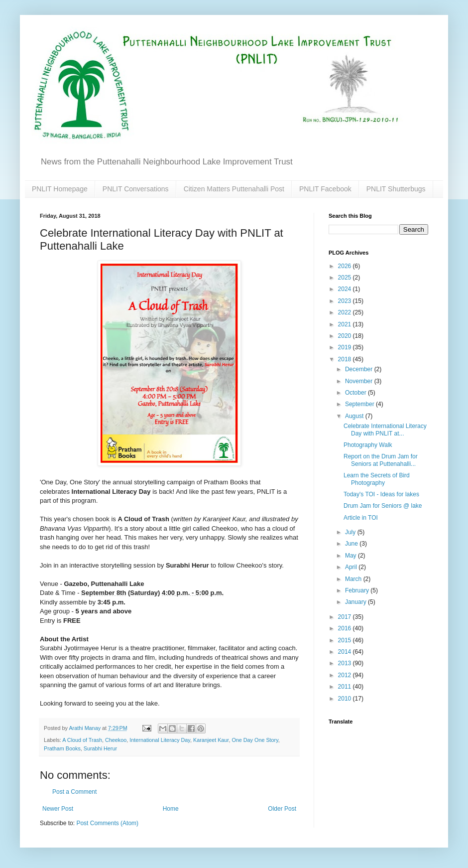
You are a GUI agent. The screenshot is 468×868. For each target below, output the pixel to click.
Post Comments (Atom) (107, 823)
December (360, 369)
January (356, 602)
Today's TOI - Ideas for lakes (381, 494)
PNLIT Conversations (136, 189)
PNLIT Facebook (325, 189)
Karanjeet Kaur (211, 740)
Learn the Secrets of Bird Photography (377, 479)
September (360, 404)
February (358, 590)
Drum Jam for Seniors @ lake (383, 506)
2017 (346, 617)
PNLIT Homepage (60, 189)
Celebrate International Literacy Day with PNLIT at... (385, 430)
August (355, 416)
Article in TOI (361, 518)
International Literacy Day (160, 740)
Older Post (282, 809)
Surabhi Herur (100, 748)
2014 (346, 652)
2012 (346, 675)
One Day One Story (255, 740)
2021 (346, 324)
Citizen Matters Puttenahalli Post (234, 189)
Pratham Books (62, 748)
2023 (346, 301)
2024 (346, 289)
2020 (346, 336)
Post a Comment (74, 792)
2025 (346, 278)
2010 (346, 699)
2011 (346, 687)
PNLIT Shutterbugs (396, 189)
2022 (346, 312)
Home (171, 809)
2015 (346, 640)
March (354, 579)
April (352, 567)
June (352, 544)
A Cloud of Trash (82, 740)
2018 (346, 359)
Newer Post (58, 809)
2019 (346, 347)
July (351, 532)
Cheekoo (116, 740)
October (356, 393)
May (351, 556)
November (360, 381)
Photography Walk (368, 445)
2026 (346, 266)
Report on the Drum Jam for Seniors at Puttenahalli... (381, 460)
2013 (346, 663)
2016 (346, 628)
